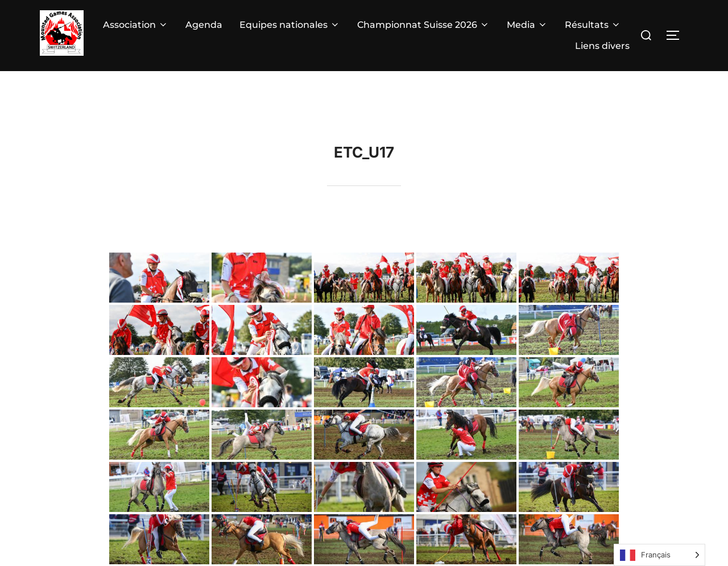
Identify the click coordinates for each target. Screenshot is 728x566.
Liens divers (602, 46)
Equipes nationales (290, 25)
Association (136, 25)
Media (527, 25)
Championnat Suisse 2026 (423, 25)
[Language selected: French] (659, 555)
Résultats (593, 25)
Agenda (204, 25)
